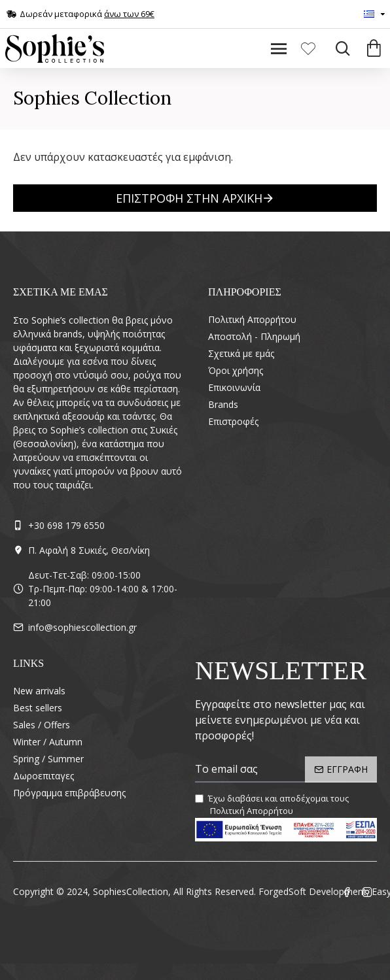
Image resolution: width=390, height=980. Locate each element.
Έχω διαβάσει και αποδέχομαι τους (272, 805)
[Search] (339, 48)
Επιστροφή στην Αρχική (189, 198)
